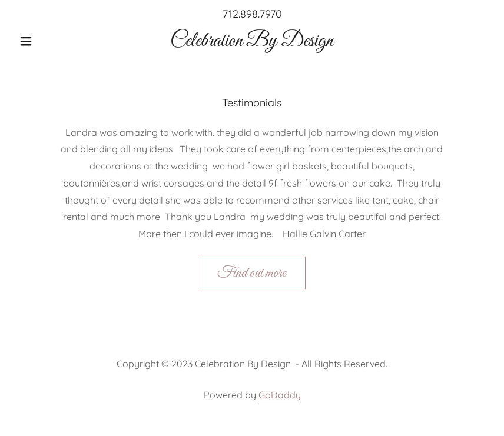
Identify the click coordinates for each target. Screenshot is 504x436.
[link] (252, 42)
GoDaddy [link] (280, 395)
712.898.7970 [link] (252, 14)
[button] (50, 41)
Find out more (252, 273)
